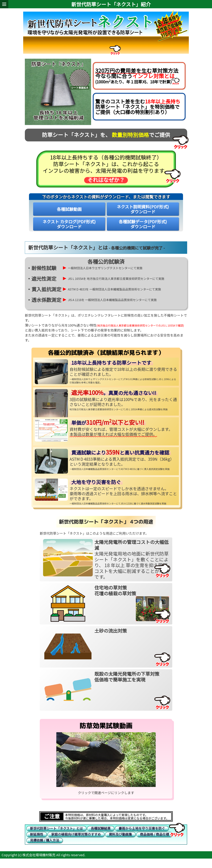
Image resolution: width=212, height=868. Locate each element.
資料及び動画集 (120, 841)
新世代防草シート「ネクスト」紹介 (111, 4)
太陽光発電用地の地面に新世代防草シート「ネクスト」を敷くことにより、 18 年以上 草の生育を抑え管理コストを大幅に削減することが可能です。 (132, 564)
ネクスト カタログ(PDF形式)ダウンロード (69, 228)
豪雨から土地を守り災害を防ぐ (142, 834)
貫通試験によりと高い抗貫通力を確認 (120, 457)
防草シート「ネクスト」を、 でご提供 (106, 139)
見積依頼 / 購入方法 (45, 849)
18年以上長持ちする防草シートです (111, 367)
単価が (108, 427)
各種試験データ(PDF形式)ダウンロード (143, 228)
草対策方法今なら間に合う (137, 76)
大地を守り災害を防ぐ (96, 486)
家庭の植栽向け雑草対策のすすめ (76, 841)
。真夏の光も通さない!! (114, 397)
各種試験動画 (69, 214)
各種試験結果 (101, 834)
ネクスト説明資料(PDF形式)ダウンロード (143, 214)
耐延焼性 (37, 841)
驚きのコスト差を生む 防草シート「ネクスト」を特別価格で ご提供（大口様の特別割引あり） (138, 110)
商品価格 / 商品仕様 (155, 841)
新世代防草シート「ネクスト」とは (56, 834)
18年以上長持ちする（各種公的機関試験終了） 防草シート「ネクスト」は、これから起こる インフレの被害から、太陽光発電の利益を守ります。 (106, 173)
